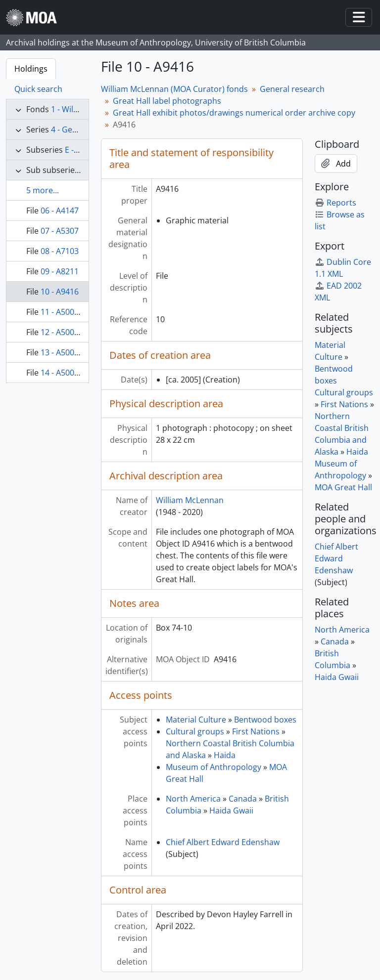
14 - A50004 (62, 373)
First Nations (256, 731)
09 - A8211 (60, 271)
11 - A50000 (62, 312)
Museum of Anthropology (214, 767)
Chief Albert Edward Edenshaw (223, 842)
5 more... (43, 190)
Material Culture (196, 720)
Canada (243, 799)
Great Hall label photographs (167, 101)
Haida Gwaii (231, 810)
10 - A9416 (60, 292)
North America (193, 799)
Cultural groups (195, 731)
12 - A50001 (62, 332)
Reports (335, 203)
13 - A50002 (62, 352)
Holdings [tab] (31, 69)
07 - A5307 (60, 231)
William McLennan (190, 500)
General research (292, 89)
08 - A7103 (60, 251)
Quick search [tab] (38, 89)
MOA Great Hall (343, 487)
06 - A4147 (60, 211)
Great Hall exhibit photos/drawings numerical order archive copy (234, 113)
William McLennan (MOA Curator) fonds (174, 89)
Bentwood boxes (265, 720)
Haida (225, 755)
